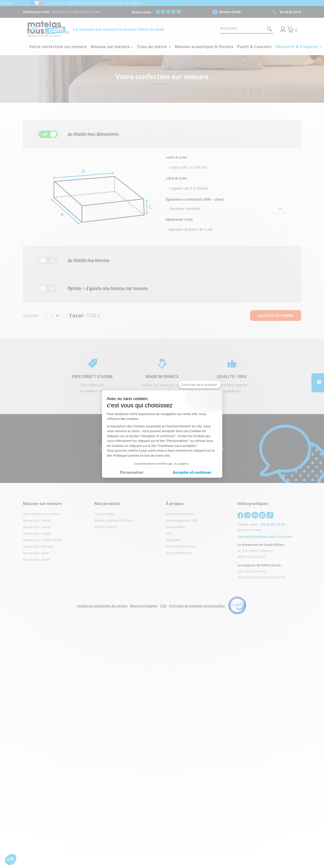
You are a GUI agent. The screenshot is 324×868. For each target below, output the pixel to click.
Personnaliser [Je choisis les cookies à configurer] (132, 473)
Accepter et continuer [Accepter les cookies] (192, 473)
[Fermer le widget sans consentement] (200, 385)
